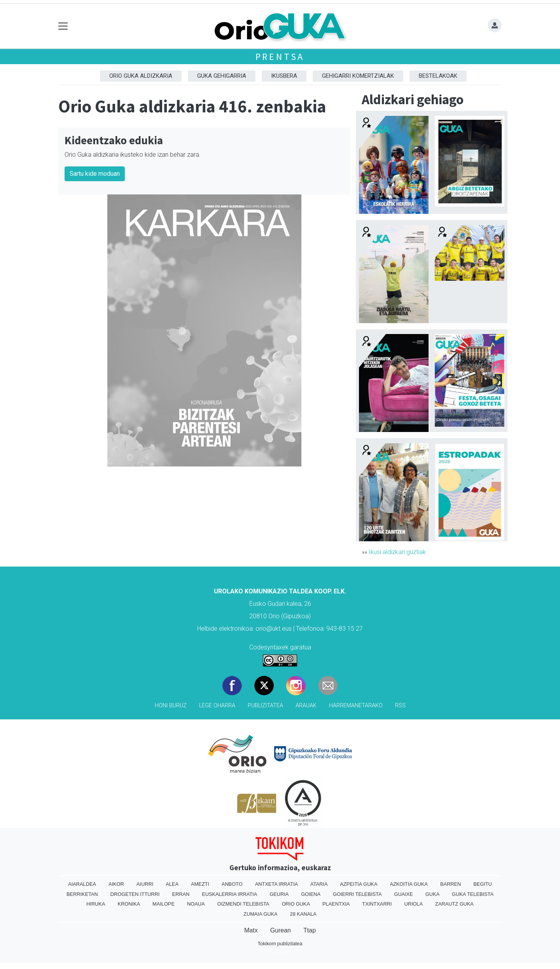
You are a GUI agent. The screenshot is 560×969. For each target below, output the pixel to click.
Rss (400, 706)
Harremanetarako (356, 706)
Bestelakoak (438, 76)
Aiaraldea (82, 884)
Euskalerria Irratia (229, 894)
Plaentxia (336, 904)
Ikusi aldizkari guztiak (397, 552)
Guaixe (403, 894)
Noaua (196, 904)
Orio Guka (296, 904)
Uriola (413, 904)
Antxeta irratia (276, 884)
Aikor (116, 884)
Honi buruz (171, 706)
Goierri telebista (357, 894)
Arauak (306, 706)
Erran (181, 894)
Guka (432, 894)
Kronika (129, 904)
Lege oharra (217, 706)
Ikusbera (284, 76)
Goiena (311, 894)
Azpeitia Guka (359, 884)
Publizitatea (265, 706)
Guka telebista (473, 894)
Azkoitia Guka (409, 884)
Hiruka (96, 904)
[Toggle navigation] (63, 26)
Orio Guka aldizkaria (141, 76)
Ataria (319, 884)
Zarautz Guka (454, 904)
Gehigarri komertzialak (358, 76)
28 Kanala (303, 914)
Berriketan (82, 894)
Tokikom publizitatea (280, 944)
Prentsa (280, 57)
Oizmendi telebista (243, 904)
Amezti (200, 884)
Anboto (232, 884)
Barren (451, 884)
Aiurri (145, 884)
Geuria (279, 894)
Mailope (164, 904)
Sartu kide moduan (95, 174)
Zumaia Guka (260, 914)
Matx (251, 930)
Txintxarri (377, 904)
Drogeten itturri (135, 894)
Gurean (281, 930)
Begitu (483, 884)
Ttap (310, 930)
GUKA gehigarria (222, 76)
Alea (172, 884)
